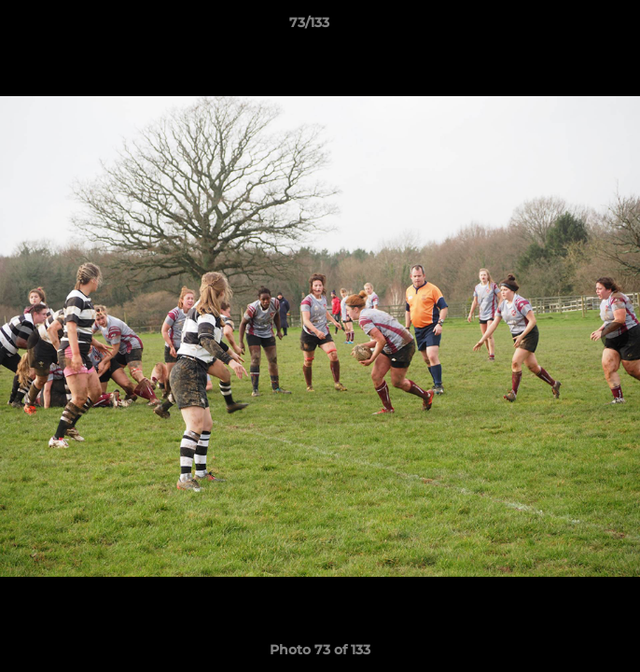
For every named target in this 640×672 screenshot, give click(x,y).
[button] (573, 27)
